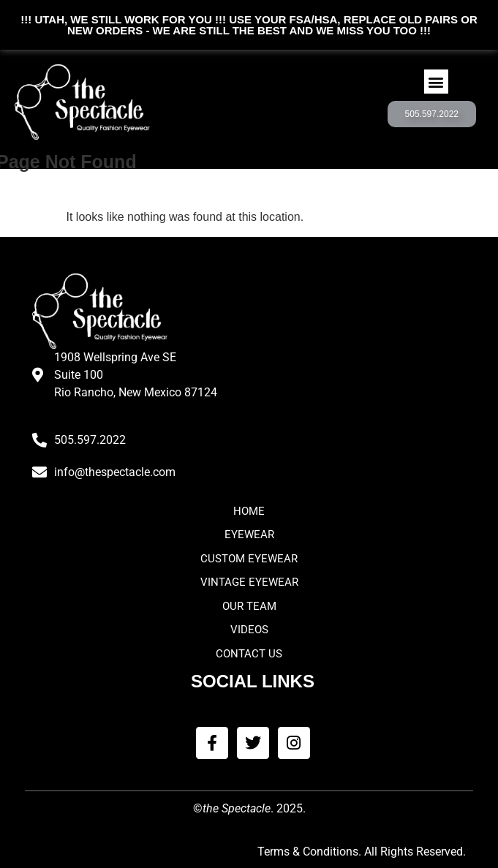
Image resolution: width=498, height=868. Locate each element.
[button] (436, 82)
